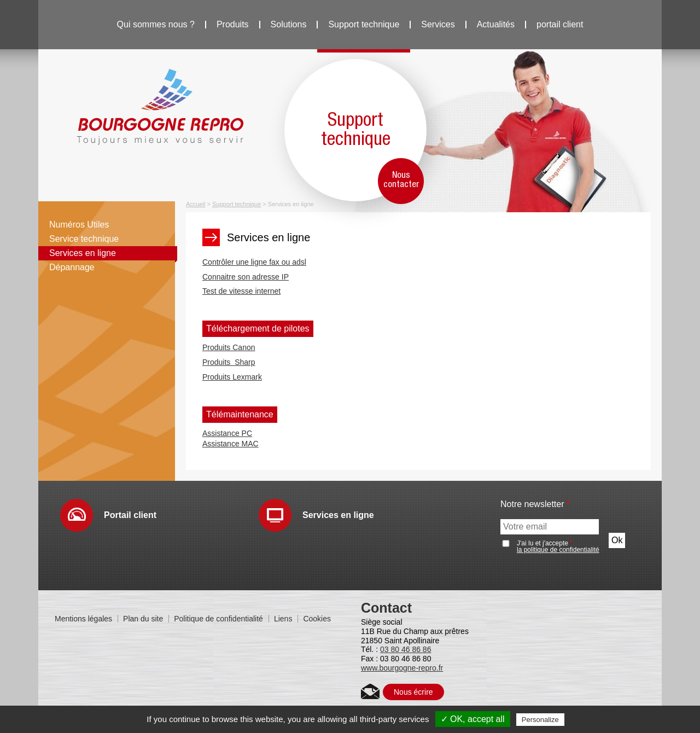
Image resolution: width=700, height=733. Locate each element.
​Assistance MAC (231, 444)
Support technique (364, 24)
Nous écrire (413, 692)
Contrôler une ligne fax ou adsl (254, 262)
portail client (560, 24)
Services (438, 24)
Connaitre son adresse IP (246, 277)
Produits (233, 24)
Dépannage (72, 267)
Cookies (317, 619)
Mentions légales (83, 619)
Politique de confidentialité (218, 619)
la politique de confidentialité (558, 550)
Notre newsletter (535, 504)
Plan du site (143, 619)
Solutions (289, 24)
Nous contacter (401, 180)
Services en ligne (83, 253)
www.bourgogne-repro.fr (402, 668)
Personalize (540, 720)
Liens (283, 619)
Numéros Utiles (79, 225)
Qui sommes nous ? (156, 24)
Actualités (496, 24)
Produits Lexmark (232, 377)
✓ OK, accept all (473, 719)
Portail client (130, 515)
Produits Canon (229, 347)
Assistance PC (227, 433)
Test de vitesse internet (241, 291)
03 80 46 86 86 (406, 649)
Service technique (84, 239)
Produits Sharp (229, 362)
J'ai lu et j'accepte (558, 546)
